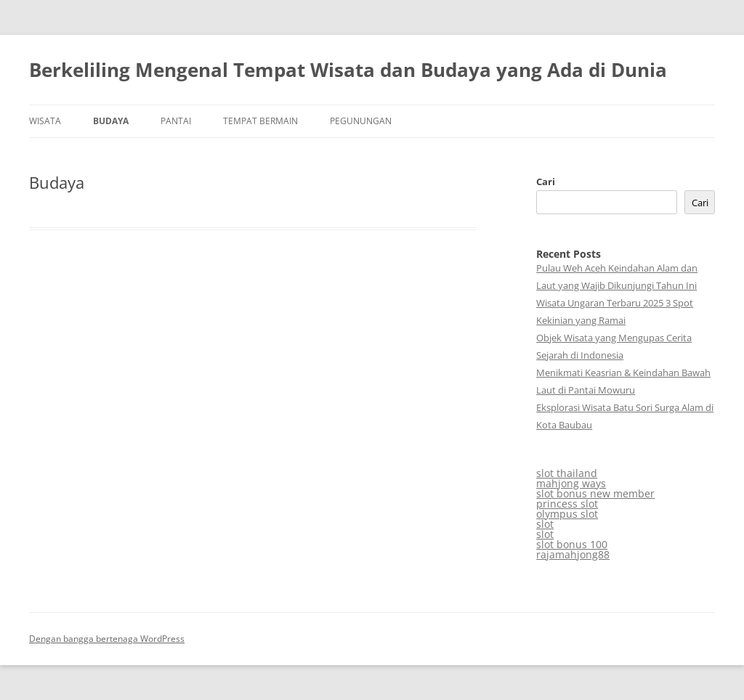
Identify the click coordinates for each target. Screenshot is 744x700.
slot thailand (567, 473)
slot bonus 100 (572, 544)
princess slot (567, 504)
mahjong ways (571, 483)
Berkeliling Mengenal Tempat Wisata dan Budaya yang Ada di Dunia (348, 70)
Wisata (45, 121)
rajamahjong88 (573, 554)
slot (545, 524)
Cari (546, 182)
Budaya (111, 121)
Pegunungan (361, 121)
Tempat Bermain (260, 121)
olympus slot (567, 514)
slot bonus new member (595, 493)
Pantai (176, 121)
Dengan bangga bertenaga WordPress (107, 639)
